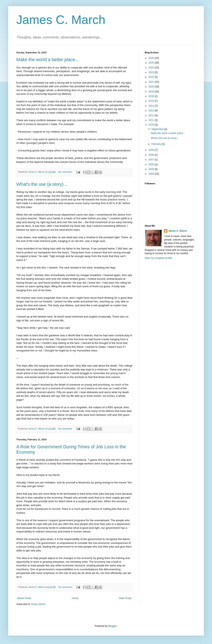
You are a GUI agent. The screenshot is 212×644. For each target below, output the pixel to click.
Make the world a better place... (48, 60)
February (157, 144)
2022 (152, 77)
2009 (152, 150)
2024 (152, 68)
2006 (152, 164)
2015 (152, 101)
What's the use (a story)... (42, 184)
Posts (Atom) (38, 604)
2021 (152, 82)
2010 (152, 125)
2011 (152, 120)
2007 (152, 160)
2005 (152, 169)
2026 (152, 58)
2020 (152, 87)
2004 (152, 174)
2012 (152, 115)
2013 (152, 111)
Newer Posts (24, 598)
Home (75, 598)
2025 (152, 63)
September (158, 129)
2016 (152, 96)
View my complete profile (158, 258)
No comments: (66, 172)
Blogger (112, 626)
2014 (152, 106)
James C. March (61, 20)
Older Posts (125, 598)
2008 (152, 155)
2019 (152, 92)
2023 (152, 72)
